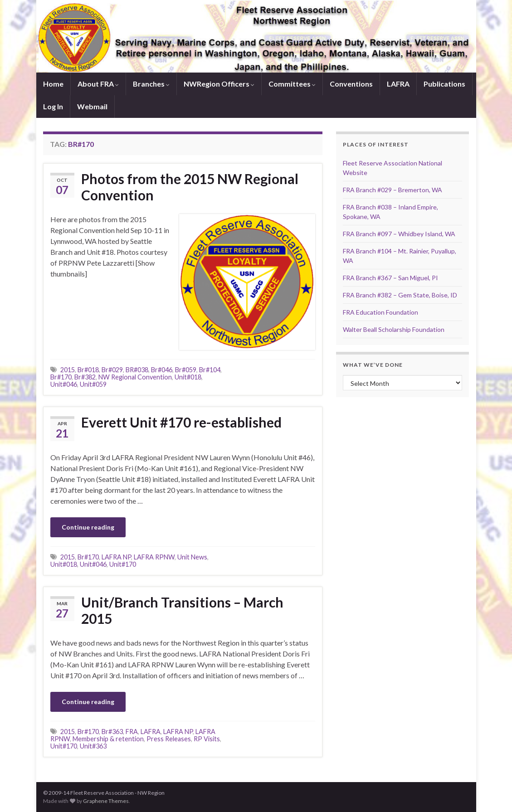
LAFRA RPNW (154, 557)
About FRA (98, 84)
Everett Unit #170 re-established (181, 422)
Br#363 (112, 732)
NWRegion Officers (219, 84)
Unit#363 (93, 746)
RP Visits (207, 739)
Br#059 (186, 370)
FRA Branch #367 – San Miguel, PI (390, 278)
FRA (132, 732)
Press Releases (169, 739)
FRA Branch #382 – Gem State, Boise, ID (400, 295)
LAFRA (398, 84)
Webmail (92, 106)
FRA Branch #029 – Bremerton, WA (393, 190)
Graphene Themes (106, 801)
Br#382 (85, 377)
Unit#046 (64, 384)
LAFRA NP (116, 557)
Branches (151, 84)
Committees (292, 84)
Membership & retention (108, 739)
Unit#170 (123, 564)
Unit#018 (188, 377)
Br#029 (112, 370)
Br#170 (61, 377)
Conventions (351, 84)
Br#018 (88, 370)
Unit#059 (93, 384)
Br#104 (210, 370)
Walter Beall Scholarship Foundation (394, 329)
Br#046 (162, 370)
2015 (68, 370)
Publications (444, 84)
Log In (53, 106)
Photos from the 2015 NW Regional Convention (190, 187)
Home (53, 84)
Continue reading (88, 527)
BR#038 (137, 370)
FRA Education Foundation (380, 312)
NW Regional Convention (135, 377)
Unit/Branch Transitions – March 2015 (182, 610)
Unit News (192, 557)
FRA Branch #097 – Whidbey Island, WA (399, 234)
